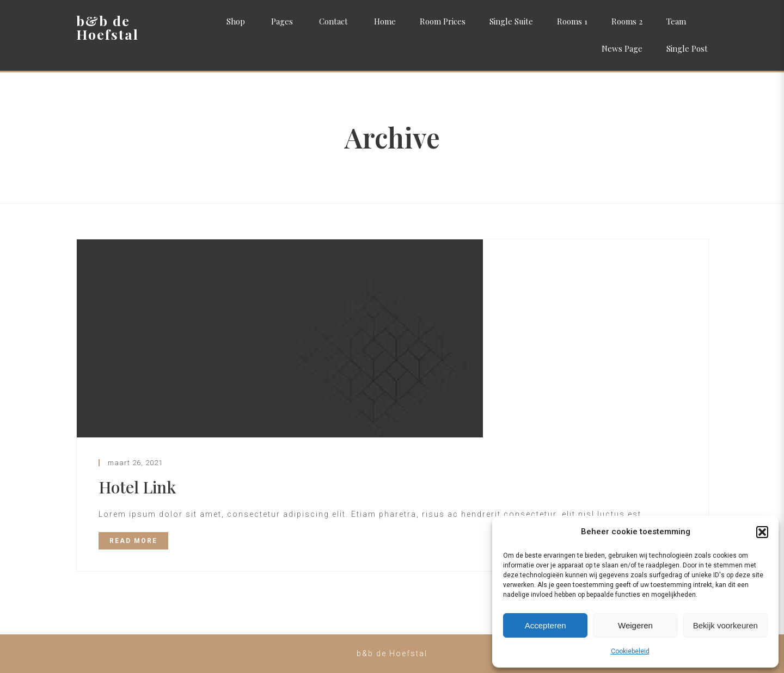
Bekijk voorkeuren (725, 625)
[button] (762, 532)
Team (676, 21)
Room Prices (443, 21)
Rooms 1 (572, 21)
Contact (333, 21)
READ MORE (133, 541)
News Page (622, 48)
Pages (282, 21)
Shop (236, 21)
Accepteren (546, 625)
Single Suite (511, 21)
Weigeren (635, 625)
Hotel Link (137, 487)
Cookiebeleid (630, 651)
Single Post (687, 48)
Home (385, 21)
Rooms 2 (627, 21)
